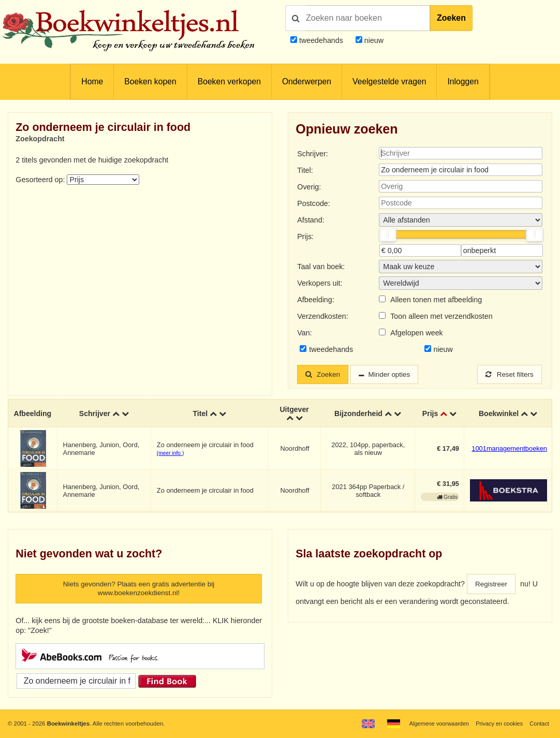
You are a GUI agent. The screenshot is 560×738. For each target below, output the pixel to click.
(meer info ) (170, 454)
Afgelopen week (417, 333)
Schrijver (95, 414)
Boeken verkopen (229, 82)
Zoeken (451, 18)
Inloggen (463, 82)
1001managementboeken (509, 449)
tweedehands (321, 40)
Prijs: (305, 237)
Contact (539, 724)
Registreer (492, 585)
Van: (304, 333)
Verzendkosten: (322, 316)
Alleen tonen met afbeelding (436, 300)
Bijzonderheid (358, 414)
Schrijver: (312, 154)
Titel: (305, 170)
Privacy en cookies (497, 724)
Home (92, 82)
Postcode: (313, 203)
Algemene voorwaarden (435, 724)
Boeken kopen (150, 82)
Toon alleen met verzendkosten (441, 316)
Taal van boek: (321, 267)
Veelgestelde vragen (389, 82)
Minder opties (393, 375)
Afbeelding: (315, 300)
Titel (200, 414)
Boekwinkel (499, 414)
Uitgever (294, 410)
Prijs (430, 414)
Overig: (309, 187)
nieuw (373, 40)
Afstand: (311, 220)
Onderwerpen (307, 82)
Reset (508, 375)
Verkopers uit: (320, 283)
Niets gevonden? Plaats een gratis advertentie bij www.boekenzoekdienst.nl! (139, 590)
